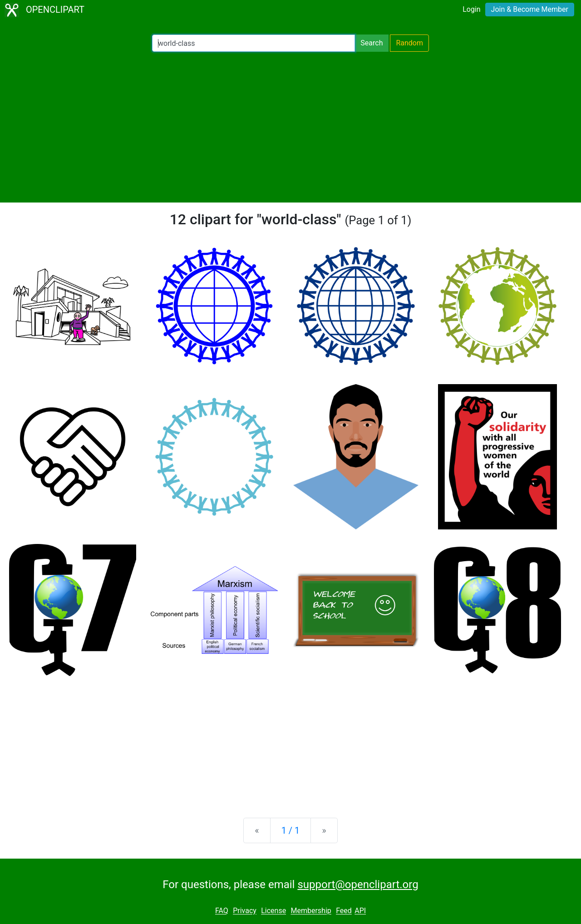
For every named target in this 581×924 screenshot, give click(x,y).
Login (471, 9)
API (360, 911)
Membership (311, 911)
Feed (344, 911)
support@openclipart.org (358, 884)
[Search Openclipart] (254, 43)
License (273, 911)
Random (409, 43)
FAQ (222, 911)
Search (372, 43)
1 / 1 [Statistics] (291, 830)
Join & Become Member (530, 9)
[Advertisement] (290, 127)
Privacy (245, 911)
